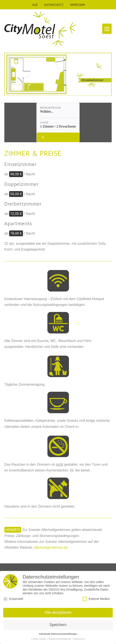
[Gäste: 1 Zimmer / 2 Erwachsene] (58, 125)
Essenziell (13, 599)
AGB (35, 5)
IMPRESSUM (78, 5)
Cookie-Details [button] (39, 639)
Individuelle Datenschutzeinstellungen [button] (58, 634)
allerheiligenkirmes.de (51, 547)
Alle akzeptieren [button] (58, 612)
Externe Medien (96, 599)
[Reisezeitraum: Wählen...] (58, 110)
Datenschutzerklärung (60, 639)
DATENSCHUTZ (54, 5)
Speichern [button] (58, 625)
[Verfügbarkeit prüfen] (58, 137)
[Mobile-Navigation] (107, 29)
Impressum (79, 639)
